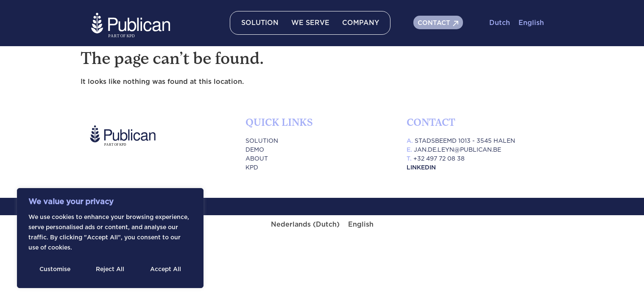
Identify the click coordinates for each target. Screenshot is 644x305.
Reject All (110, 269)
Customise (55, 269)
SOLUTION (260, 23)
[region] (110, 238)
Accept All (166, 269)
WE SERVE (310, 23)
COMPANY (361, 23)
